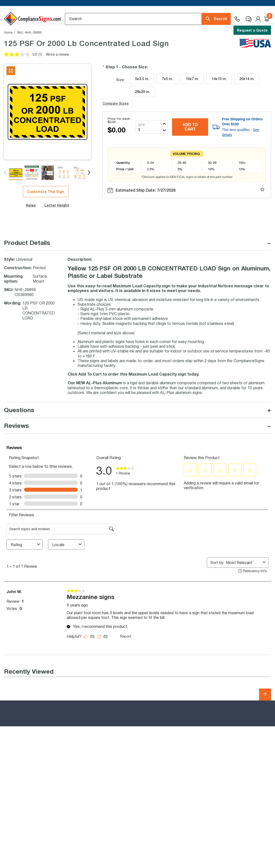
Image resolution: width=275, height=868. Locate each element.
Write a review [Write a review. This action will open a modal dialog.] (58, 75)
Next (89, 193)
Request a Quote (252, 30)
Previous (6, 193)
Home (8, 53)
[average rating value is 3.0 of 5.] (21, 75)
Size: (120, 100)
